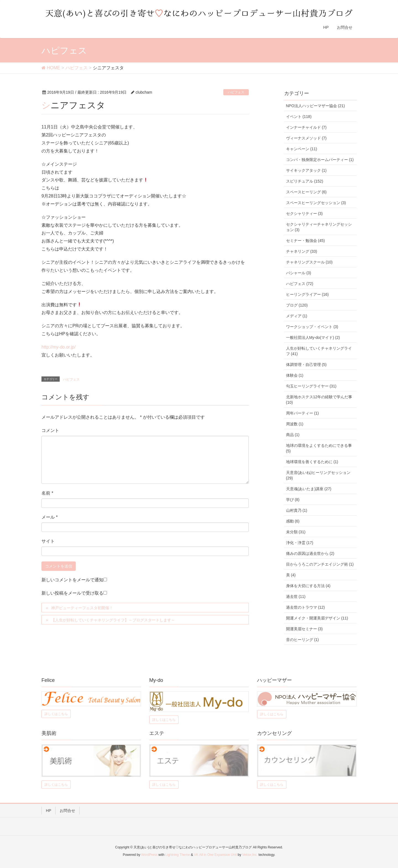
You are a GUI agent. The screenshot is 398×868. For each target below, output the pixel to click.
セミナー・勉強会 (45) (306, 241)
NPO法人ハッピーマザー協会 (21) (315, 106)
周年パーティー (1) (303, 413)
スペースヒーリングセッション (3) (316, 203)
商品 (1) (293, 435)
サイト (48, 541)
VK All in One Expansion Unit (215, 855)
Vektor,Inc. (250, 855)
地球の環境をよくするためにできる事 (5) (319, 448)
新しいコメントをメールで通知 (72, 580)
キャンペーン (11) (302, 149)
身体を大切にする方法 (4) (308, 586)
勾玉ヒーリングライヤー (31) (311, 386)
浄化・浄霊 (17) (300, 543)
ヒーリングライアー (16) (307, 294)
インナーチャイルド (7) (306, 127)
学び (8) (293, 500)
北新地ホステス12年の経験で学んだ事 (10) (319, 400)
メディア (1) (297, 316)
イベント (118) (299, 117)
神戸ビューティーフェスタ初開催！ (82, 608)
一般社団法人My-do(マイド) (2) (313, 337)
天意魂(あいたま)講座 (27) (309, 489)
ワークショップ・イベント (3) (312, 327)
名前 (47, 493)
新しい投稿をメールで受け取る (72, 593)
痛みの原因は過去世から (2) (310, 553)
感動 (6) (293, 521)
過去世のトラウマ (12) (306, 607)
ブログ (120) (297, 305)
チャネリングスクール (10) (309, 262)
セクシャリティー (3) (304, 213)
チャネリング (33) (302, 251)
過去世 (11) (296, 597)
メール (50, 517)
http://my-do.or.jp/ (59, 347)
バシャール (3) (299, 273)
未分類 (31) (296, 532)
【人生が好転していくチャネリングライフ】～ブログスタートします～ (113, 620)
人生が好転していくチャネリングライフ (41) (319, 351)
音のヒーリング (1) (303, 640)
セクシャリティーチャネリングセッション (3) (319, 227)
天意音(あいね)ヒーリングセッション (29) (318, 475)
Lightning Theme (178, 855)
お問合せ (67, 811)
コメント (50, 430)
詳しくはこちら (56, 714)
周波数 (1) (295, 424)
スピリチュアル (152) (305, 181)
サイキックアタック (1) (306, 170)
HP (49, 811)
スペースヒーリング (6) (306, 192)
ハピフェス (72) (300, 284)
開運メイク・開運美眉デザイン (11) (317, 618)
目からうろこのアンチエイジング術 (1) (320, 564)
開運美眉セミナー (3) (304, 629)
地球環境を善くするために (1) (312, 462)
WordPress (149, 855)
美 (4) (291, 575)
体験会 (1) (295, 375)
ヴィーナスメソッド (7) (306, 138)
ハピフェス (236, 92)
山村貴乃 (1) (297, 510)
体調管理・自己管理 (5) (306, 365)
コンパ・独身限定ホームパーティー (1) (320, 160)
